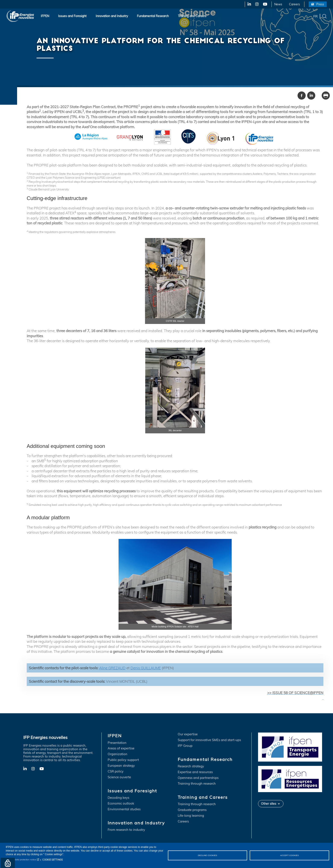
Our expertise (188, 734)
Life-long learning (191, 816)
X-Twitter (257, 4)
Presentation (117, 743)
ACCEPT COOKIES (289, 855)
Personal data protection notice (21, 860)
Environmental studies (124, 809)
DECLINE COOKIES (208, 855)
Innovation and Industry (112, 16)
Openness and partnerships (198, 778)
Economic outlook (121, 804)
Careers (294, 4)
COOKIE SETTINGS (53, 860)
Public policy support (123, 760)
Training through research (197, 784)
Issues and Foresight (72, 16)
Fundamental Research (153, 16)
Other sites (269, 804)
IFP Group (185, 746)
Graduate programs (192, 810)
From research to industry (126, 830)
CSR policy (116, 772)
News (278, 4)
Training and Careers (192, 16)
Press (320, 4)
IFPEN (45, 16)
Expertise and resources (195, 772)
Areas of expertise (121, 748)
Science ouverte (119, 777)
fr (315, 16)
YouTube (265, 4)
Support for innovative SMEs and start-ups (209, 740)
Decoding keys (118, 798)
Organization (117, 754)
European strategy (121, 766)
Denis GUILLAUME (146, 668)
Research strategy (191, 766)
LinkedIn (248, 4)
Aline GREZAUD (112, 668)
